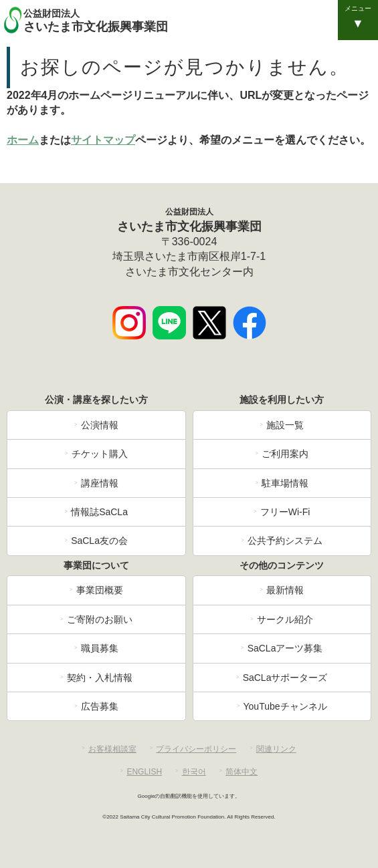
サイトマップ (103, 140)
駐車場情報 (285, 483)
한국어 (194, 772)
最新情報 (285, 590)
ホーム (23, 140)
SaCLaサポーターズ (285, 678)
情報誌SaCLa (99, 512)
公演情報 (100, 425)
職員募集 (100, 648)
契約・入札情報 (100, 678)
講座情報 (100, 483)
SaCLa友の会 (99, 541)
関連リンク (276, 749)
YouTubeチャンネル (285, 706)
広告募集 (100, 706)
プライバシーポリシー (196, 749)
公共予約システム (285, 541)
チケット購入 (100, 454)
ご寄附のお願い (100, 619)
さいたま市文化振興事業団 (199, 20)
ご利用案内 (285, 454)
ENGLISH (144, 772)
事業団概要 (100, 590)
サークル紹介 (285, 619)
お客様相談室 (112, 749)
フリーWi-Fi (285, 512)
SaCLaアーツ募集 (285, 648)
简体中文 (242, 772)
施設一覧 (285, 425)
